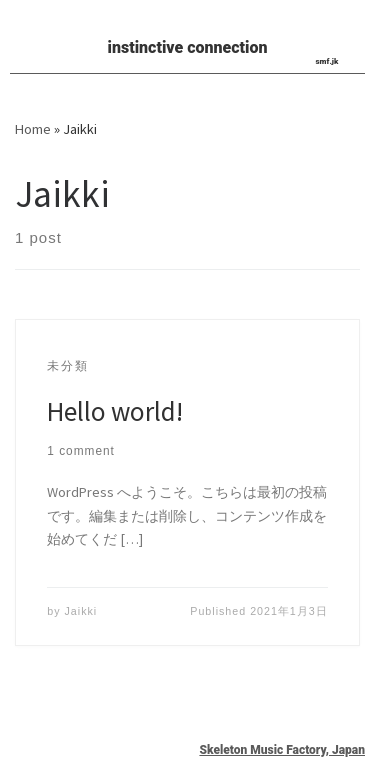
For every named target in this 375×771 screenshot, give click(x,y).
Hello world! (115, 411)
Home (33, 129)
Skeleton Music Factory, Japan (282, 750)
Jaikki (81, 611)
